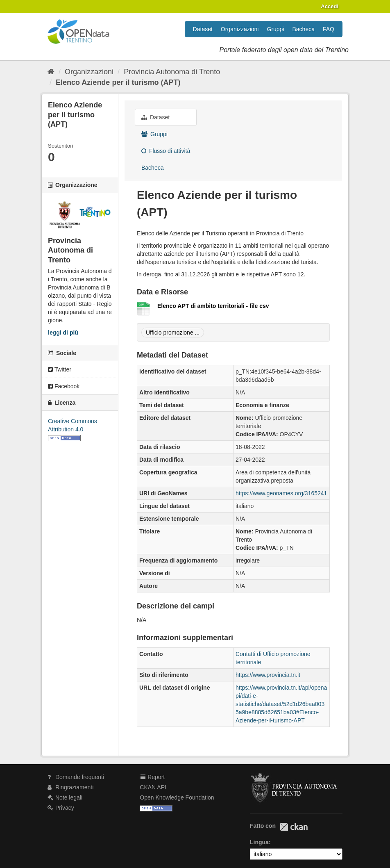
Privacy (61, 808)
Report (152, 777)
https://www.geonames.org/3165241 (281, 493)
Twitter (60, 369)
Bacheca (304, 29)
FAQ (329, 29)
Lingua (259, 842)
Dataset (203, 29)
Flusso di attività (166, 151)
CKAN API (153, 787)
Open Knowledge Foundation (177, 797)
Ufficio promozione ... (173, 333)
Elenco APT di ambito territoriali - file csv (213, 306)
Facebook (64, 386)
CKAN (294, 827)
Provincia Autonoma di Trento (172, 72)
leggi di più (63, 333)
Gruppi (275, 29)
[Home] (51, 72)
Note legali (65, 797)
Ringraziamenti (70, 787)
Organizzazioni (240, 29)
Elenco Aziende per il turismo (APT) (118, 82)
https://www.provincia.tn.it (268, 675)
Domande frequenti (76, 777)
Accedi (330, 6)
